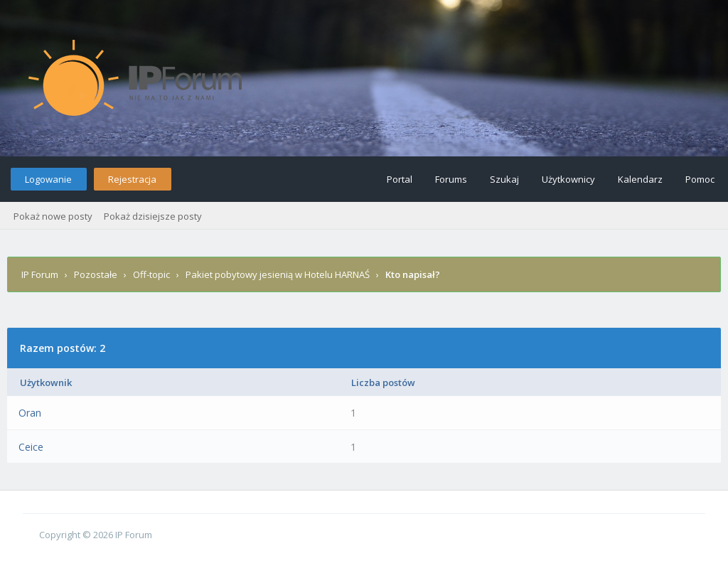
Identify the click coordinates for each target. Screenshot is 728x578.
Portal (400, 179)
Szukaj (504, 179)
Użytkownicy (568, 179)
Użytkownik (46, 382)
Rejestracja (132, 179)
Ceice (31, 447)
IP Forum (40, 274)
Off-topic (151, 274)
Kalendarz (640, 179)
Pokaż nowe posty (53, 216)
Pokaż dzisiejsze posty (153, 216)
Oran (30, 413)
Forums (451, 179)
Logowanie (48, 179)
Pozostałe (96, 274)
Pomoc (700, 179)
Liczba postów (383, 382)
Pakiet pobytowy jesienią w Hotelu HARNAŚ (278, 274)
